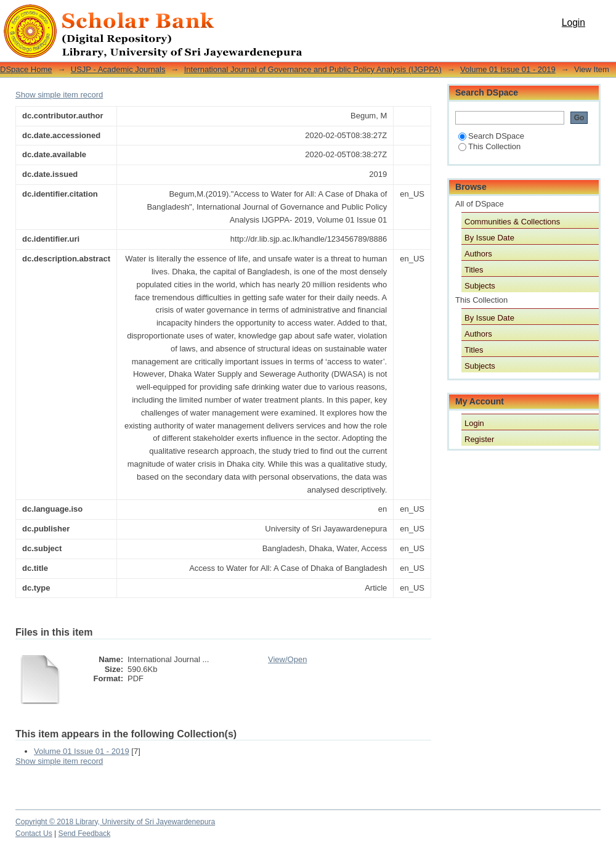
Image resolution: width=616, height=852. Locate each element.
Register (479, 439)
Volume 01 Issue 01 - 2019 (508, 69)
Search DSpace (491, 136)
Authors (478, 254)
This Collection (489, 146)
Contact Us (34, 834)
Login (573, 23)
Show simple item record (59, 95)
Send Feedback (85, 834)
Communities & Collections (512, 222)
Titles (474, 270)
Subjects (480, 286)
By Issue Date (489, 238)
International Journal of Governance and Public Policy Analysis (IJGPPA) (313, 69)
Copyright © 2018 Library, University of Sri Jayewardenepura (115, 822)
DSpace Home (26, 69)
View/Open (287, 659)
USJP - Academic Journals (118, 69)
